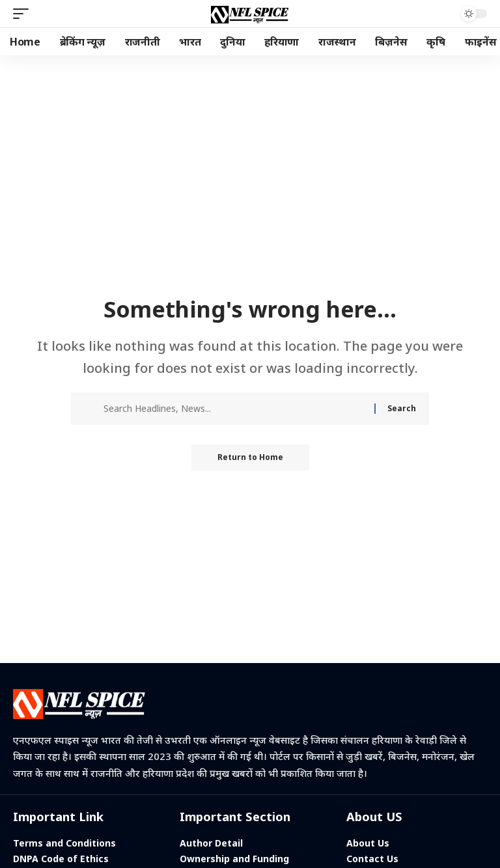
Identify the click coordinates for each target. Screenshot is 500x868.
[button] (24, 14)
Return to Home (250, 457)
